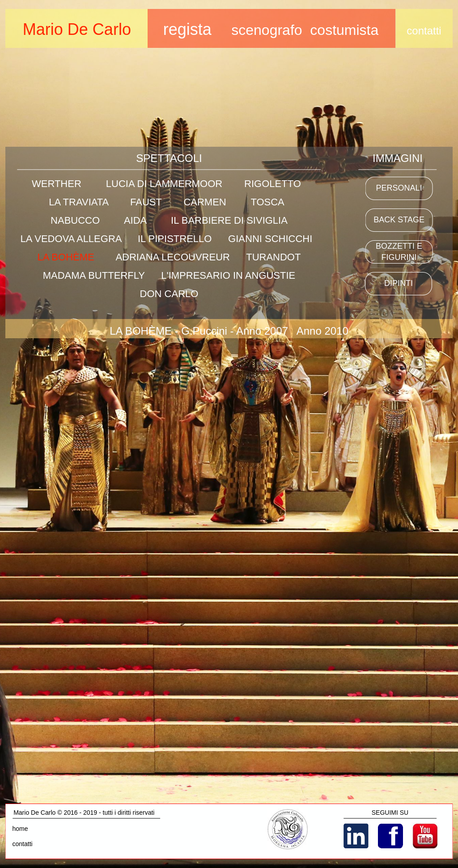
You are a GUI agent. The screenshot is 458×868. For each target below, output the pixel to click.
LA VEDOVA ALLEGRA (71, 239)
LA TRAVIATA (78, 202)
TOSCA (267, 202)
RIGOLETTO (273, 184)
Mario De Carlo (77, 29)
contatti (23, 844)
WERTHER (57, 184)
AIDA (135, 220)
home (20, 829)
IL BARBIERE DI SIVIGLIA (229, 220)
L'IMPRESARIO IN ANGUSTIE (228, 275)
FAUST (146, 202)
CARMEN (205, 202)
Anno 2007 (262, 331)
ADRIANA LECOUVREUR (173, 257)
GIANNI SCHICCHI (270, 239)
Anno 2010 (322, 331)
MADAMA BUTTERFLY (94, 275)
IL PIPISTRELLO (175, 239)
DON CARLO (169, 294)
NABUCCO (75, 220)
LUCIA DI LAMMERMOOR (164, 184)
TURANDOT (273, 257)
